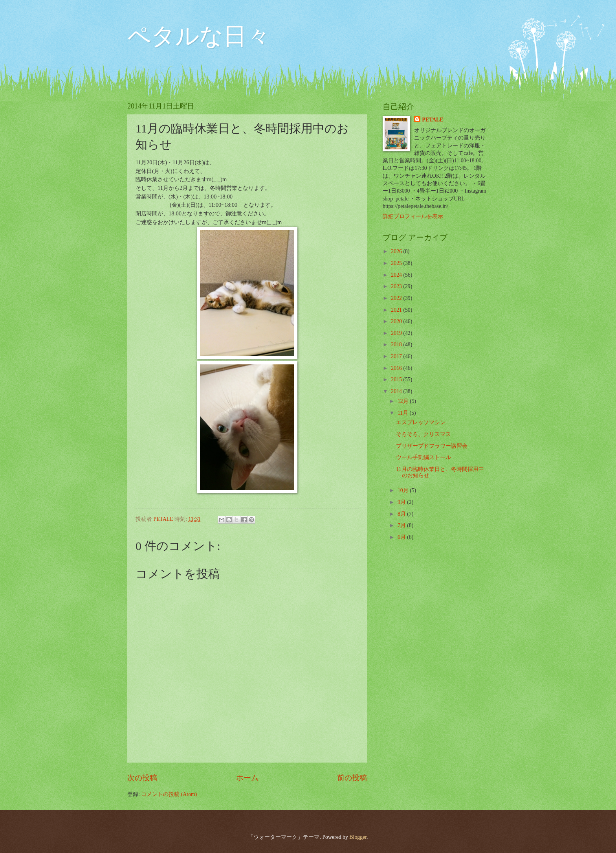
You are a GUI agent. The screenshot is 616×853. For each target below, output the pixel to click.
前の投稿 (352, 778)
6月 (402, 537)
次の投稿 (142, 778)
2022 (397, 298)
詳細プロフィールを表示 (413, 216)
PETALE (433, 120)
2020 (397, 321)
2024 (397, 275)
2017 (397, 356)
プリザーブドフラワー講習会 (432, 446)
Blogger (358, 837)
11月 (404, 413)
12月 (404, 401)
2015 (397, 380)
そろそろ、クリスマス (423, 434)
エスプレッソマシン (421, 422)
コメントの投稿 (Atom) (169, 794)
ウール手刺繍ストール (423, 457)
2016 (397, 368)
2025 (397, 263)
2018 (397, 345)
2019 (397, 333)
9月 (402, 502)
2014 (397, 391)
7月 (402, 525)
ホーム (247, 778)
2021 (397, 310)
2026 (397, 251)
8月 (402, 514)
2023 (397, 286)
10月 (404, 490)
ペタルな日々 (199, 36)
